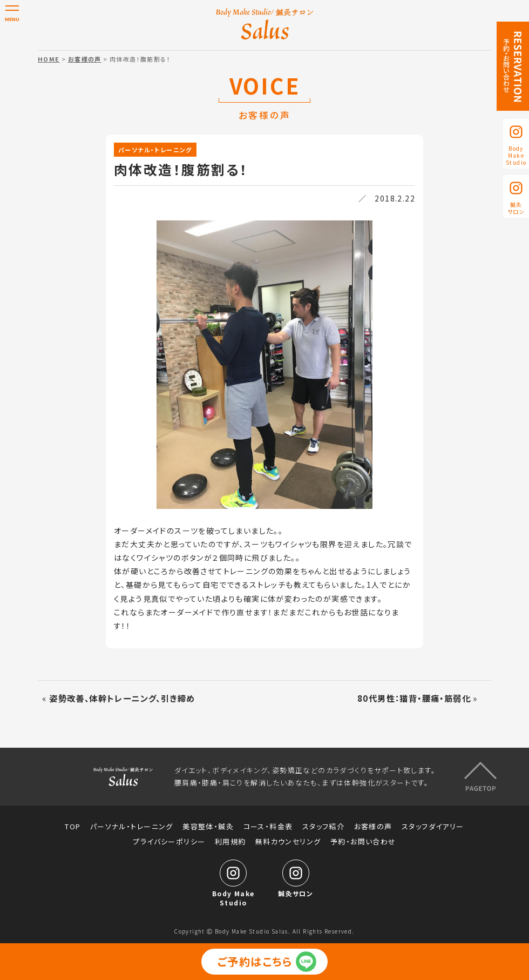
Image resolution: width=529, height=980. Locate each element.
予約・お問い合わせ (363, 841)
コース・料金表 (268, 826)
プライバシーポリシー (169, 841)
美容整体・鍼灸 (208, 826)
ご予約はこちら (255, 961)
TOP (73, 826)
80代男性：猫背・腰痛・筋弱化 (414, 698)
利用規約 (230, 841)
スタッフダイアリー (433, 826)
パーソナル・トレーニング (155, 150)
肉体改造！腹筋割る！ (181, 169)
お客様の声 (85, 59)
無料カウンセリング (288, 841)
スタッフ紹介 (323, 826)
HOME (49, 59)
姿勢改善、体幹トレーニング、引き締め (122, 698)
